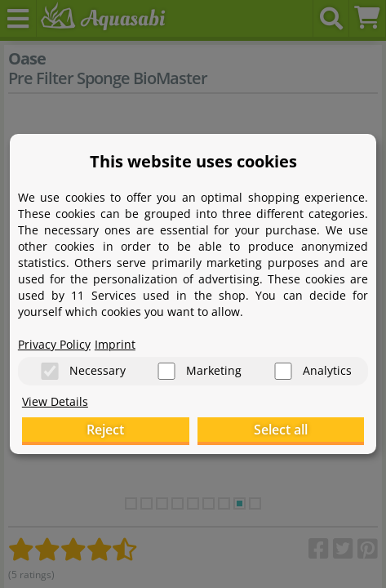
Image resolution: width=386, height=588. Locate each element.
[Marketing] (166, 371)
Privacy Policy (54, 344)
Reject (105, 430)
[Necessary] (50, 371)
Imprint (115, 344)
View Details (55, 401)
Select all (281, 430)
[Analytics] (283, 371)
